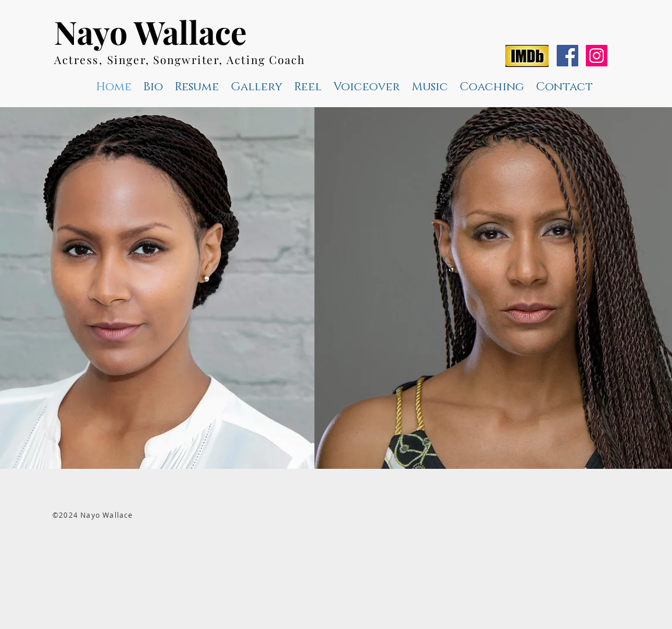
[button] (308, 87)
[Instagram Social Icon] (597, 56)
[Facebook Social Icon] (567, 56)
